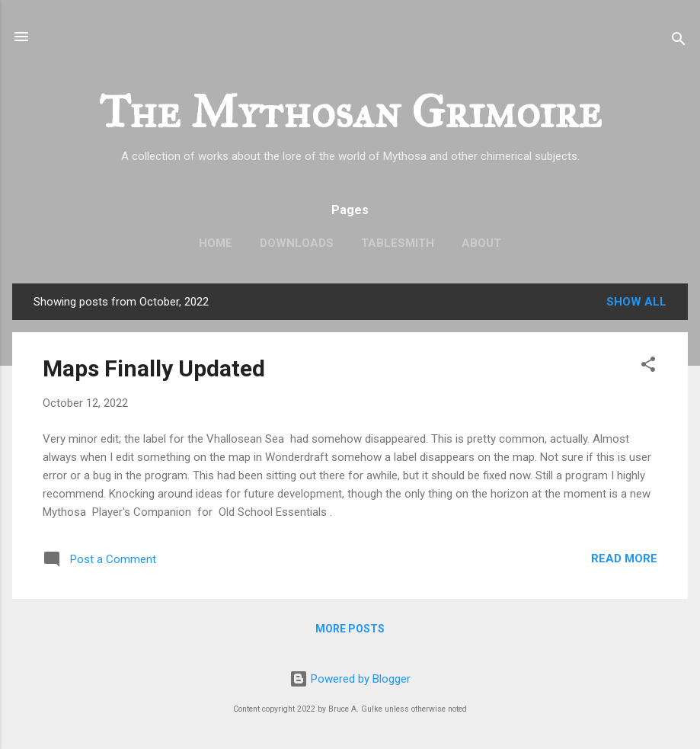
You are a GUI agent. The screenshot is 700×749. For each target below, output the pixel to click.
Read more (624, 559)
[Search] (679, 42)
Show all (636, 302)
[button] (648, 367)
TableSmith (398, 243)
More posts (350, 629)
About (481, 243)
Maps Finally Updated (154, 368)
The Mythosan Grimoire (350, 112)
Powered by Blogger (350, 679)
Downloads (297, 243)
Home (216, 243)
